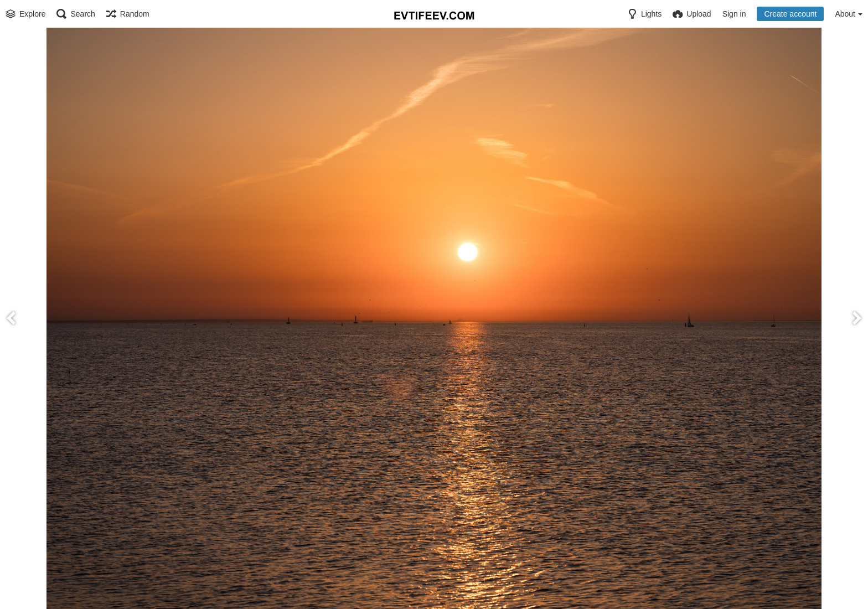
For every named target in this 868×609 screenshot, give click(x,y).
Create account (790, 14)
